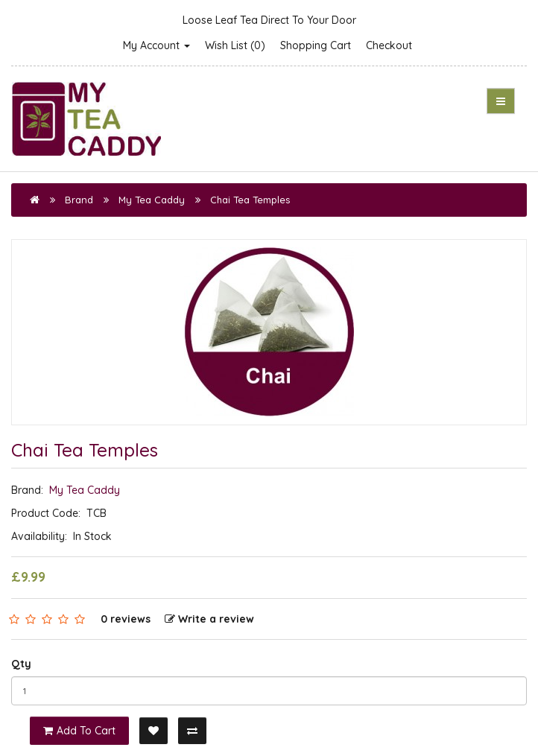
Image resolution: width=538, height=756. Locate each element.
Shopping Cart (316, 45)
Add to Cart (79, 731)
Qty (21, 664)
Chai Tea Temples (250, 200)
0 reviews (126, 619)
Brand (79, 200)
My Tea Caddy (152, 200)
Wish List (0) (235, 45)
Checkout (389, 45)
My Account (156, 45)
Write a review (209, 619)
